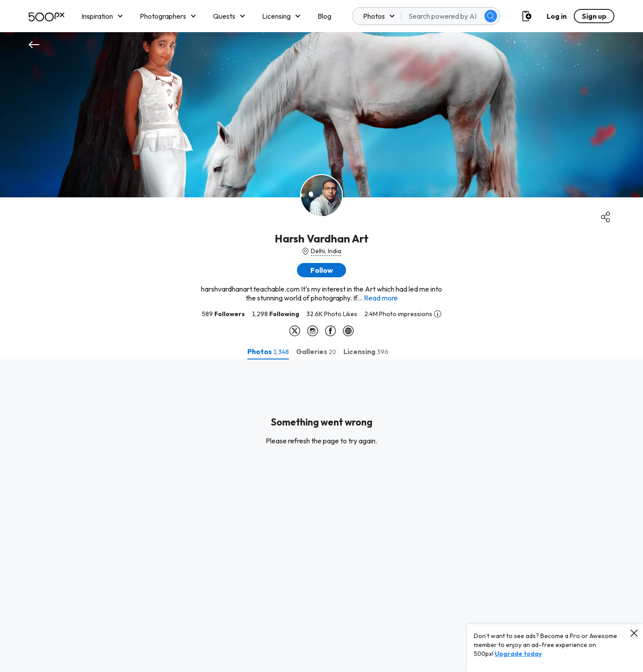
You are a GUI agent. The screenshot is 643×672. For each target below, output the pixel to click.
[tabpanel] (321, 516)
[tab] (268, 351)
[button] (321, 270)
